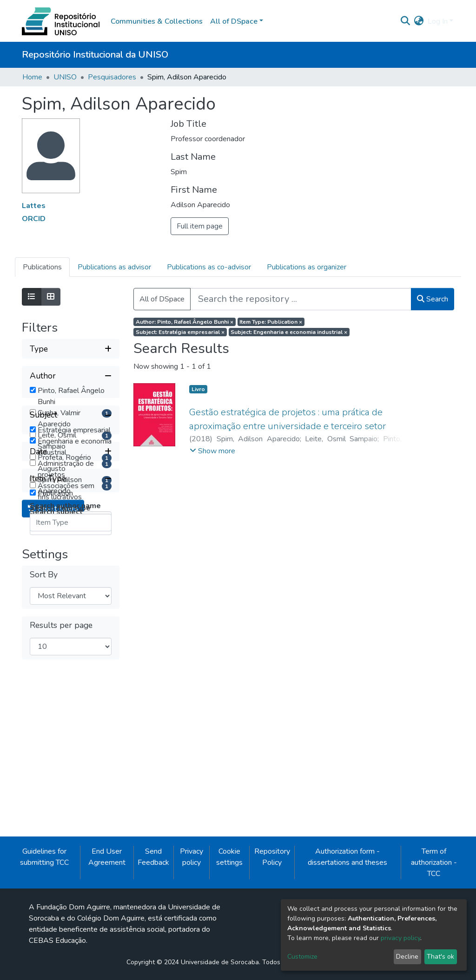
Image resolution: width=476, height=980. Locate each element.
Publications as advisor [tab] (114, 267)
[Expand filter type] (71, 349)
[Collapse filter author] (71, 376)
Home (32, 77)
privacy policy (400, 938)
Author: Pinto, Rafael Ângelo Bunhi (185, 322)
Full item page (200, 226)
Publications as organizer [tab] (307, 267)
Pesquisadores (112, 77)
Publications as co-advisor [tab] (209, 267)
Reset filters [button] (53, 792)
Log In (438, 21)
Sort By (44, 858)
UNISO (65, 77)
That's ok (440, 957)
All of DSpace (162, 299)
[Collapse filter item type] (71, 719)
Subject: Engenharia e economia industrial (289, 332)
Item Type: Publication (271, 322)
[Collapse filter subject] (71, 550)
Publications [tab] (42, 267)
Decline (407, 957)
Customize (302, 957)
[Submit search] (406, 21)
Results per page (61, 909)
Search (433, 299)
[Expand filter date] (71, 692)
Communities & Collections (157, 21)
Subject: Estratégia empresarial (180, 332)
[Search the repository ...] (301, 299)
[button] (419, 21)
